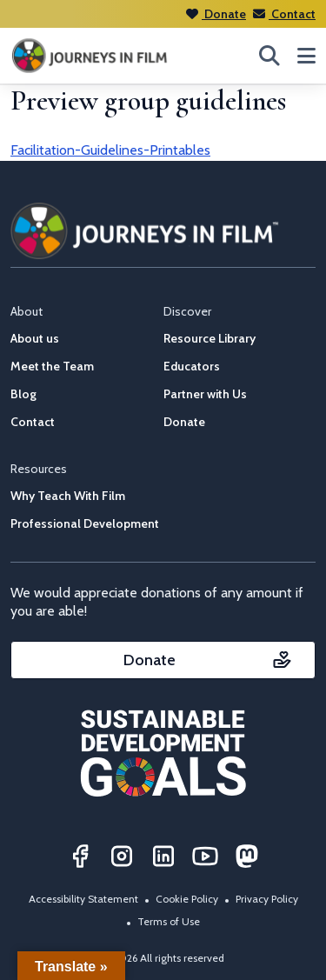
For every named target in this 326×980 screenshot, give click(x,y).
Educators (192, 366)
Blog (23, 394)
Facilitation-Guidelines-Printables (110, 150)
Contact (284, 14)
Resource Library (210, 338)
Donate (216, 14)
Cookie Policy (187, 899)
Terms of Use (169, 921)
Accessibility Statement (83, 899)
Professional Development (85, 523)
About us (35, 338)
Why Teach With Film (68, 496)
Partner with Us (205, 394)
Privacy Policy (267, 899)
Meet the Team (52, 366)
